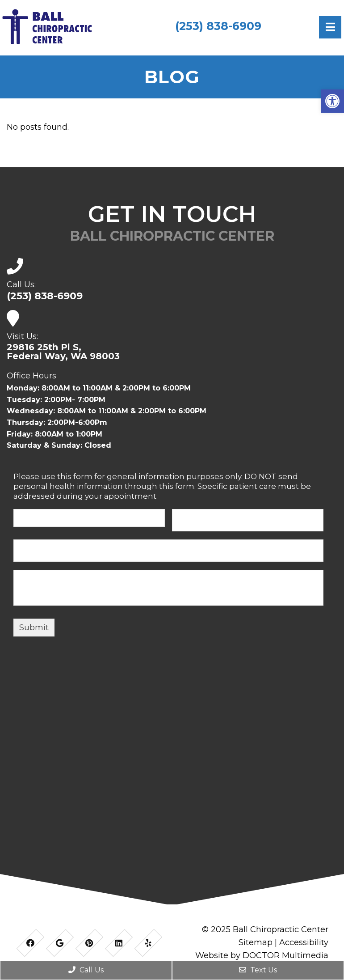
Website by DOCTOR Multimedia (262, 955)
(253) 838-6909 (218, 26)
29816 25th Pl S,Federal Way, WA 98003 (63, 352)
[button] (332, 101)
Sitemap (256, 942)
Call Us (86, 970)
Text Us (258, 970)
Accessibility (304, 942)
